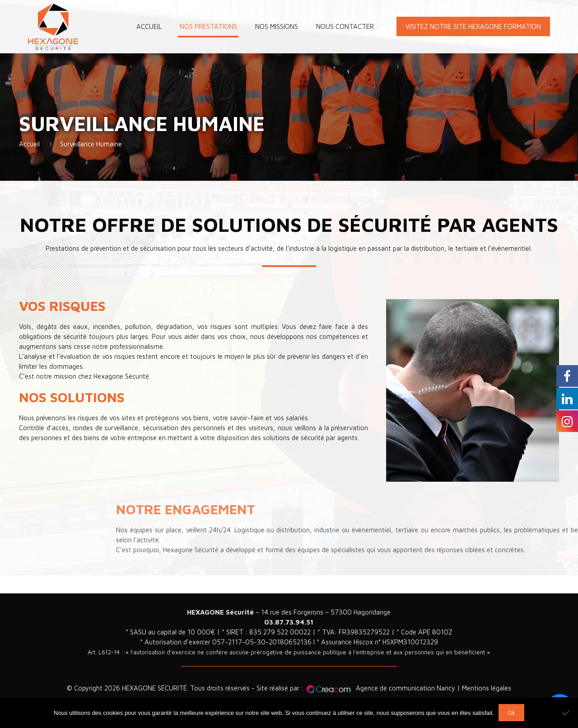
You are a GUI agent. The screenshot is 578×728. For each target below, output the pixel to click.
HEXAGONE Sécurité (220, 612)
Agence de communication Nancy (406, 688)
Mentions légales (487, 688)
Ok (511, 713)
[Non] (567, 713)
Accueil (29, 144)
